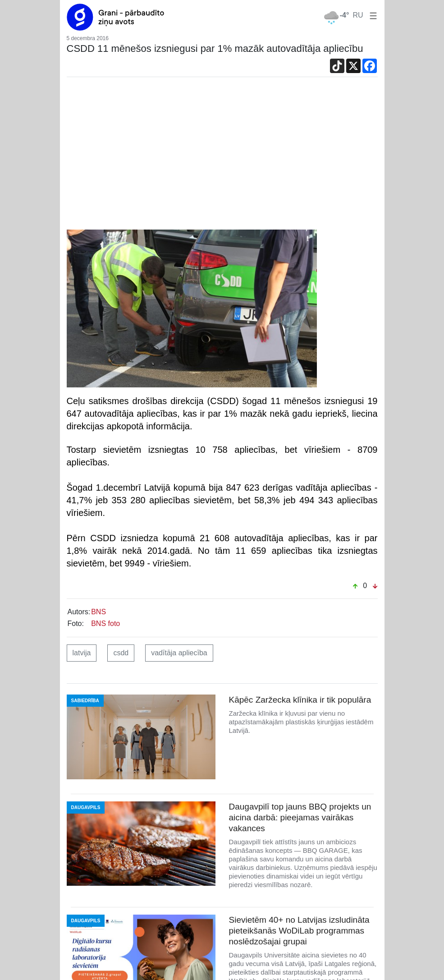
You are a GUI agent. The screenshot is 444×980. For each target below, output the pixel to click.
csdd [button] (121, 653)
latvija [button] (82, 653)
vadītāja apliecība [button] (179, 653)
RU (358, 15)
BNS (98, 612)
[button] (371, 15)
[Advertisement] (222, 156)
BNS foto (105, 623)
